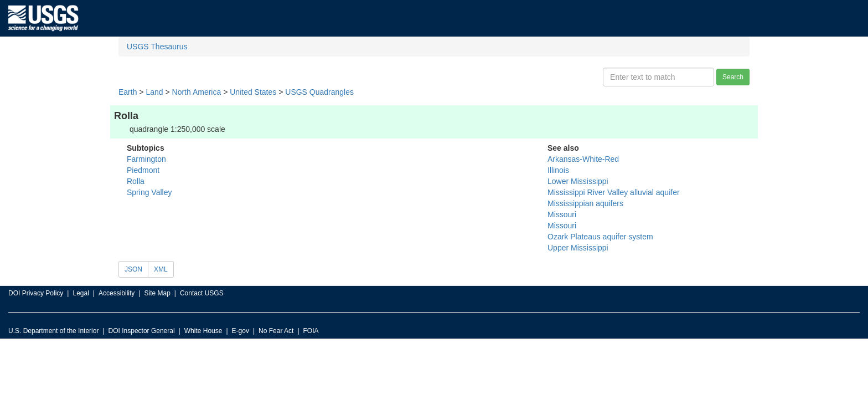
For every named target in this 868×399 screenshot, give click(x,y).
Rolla (136, 181)
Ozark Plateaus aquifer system (600, 237)
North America (197, 92)
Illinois (558, 170)
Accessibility (117, 293)
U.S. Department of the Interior (53, 331)
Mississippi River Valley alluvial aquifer (614, 192)
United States (253, 92)
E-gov (241, 331)
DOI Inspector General (142, 331)
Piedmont (143, 170)
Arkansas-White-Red (583, 159)
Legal (81, 293)
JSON (133, 269)
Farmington (146, 159)
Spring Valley (149, 192)
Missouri (562, 214)
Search (733, 77)
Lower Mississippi (578, 181)
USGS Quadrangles (319, 92)
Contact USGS (202, 293)
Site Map (157, 293)
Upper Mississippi (578, 248)
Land (154, 92)
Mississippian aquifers (585, 203)
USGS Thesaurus (157, 47)
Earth (128, 92)
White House (203, 331)
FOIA (311, 331)
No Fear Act (276, 331)
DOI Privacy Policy (36, 293)
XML (161, 269)
